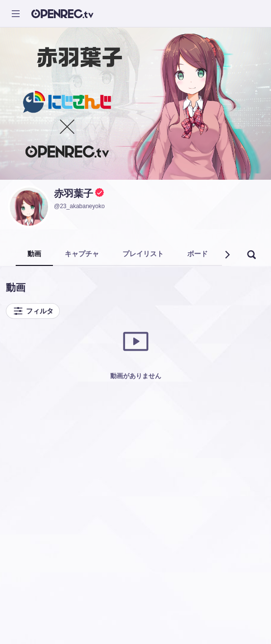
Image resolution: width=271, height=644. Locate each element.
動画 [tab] (34, 254)
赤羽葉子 (74, 193)
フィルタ (33, 311)
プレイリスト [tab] (143, 254)
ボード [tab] (197, 254)
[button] (227, 255)
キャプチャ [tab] (82, 254)
